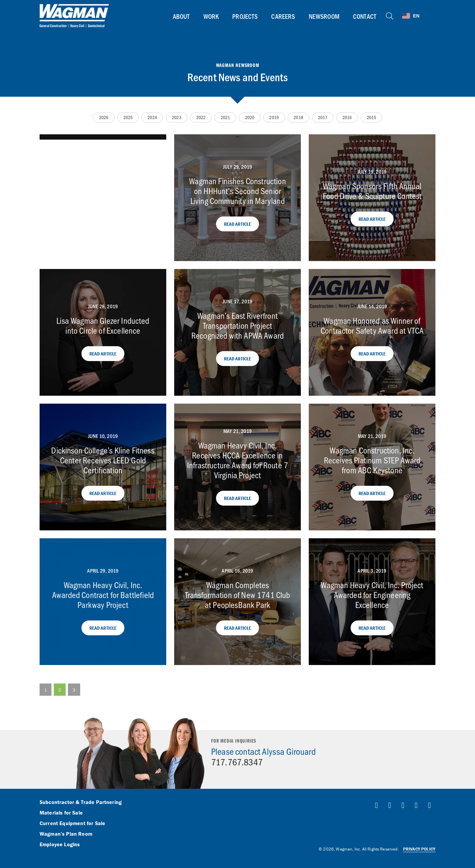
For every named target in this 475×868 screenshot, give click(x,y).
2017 (323, 117)
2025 (128, 117)
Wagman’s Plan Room (66, 834)
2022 (201, 117)
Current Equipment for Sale (72, 823)
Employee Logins (60, 845)
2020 (250, 117)
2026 (104, 117)
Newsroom (324, 16)
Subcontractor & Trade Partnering (81, 802)
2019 (274, 117)
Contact (365, 16)
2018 (298, 117)
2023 (177, 117)
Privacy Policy (419, 849)
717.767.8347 (237, 762)
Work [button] (211, 16)
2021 (225, 117)
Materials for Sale (61, 813)
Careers (283, 16)
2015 (372, 117)
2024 (152, 117)
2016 (347, 117)
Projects (245, 16)
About (181, 16)
